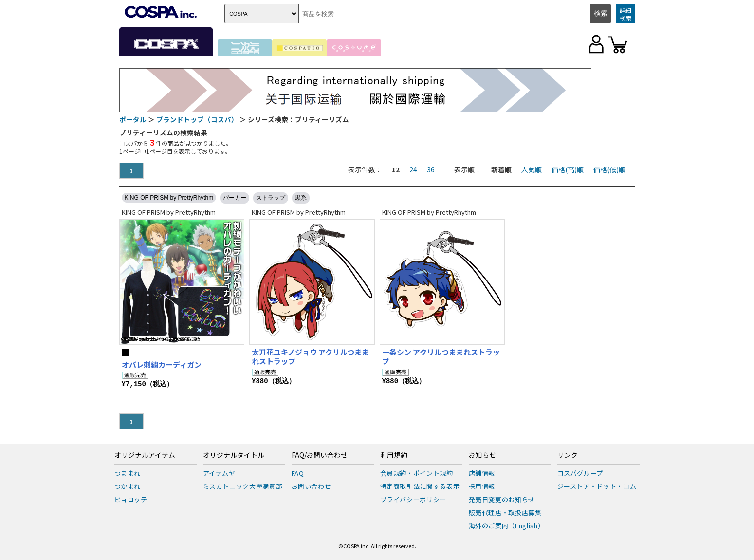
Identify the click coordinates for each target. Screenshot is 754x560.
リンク (568, 455)
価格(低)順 (609, 169)
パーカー (235, 198)
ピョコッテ (131, 499)
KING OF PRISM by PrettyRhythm (169, 198)
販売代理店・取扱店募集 (505, 513)
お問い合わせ (312, 486)
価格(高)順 (568, 169)
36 (431, 169)
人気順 (532, 169)
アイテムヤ (219, 473)
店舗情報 (482, 473)
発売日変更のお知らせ (502, 499)
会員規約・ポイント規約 (417, 473)
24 (413, 169)
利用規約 (394, 455)
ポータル (133, 119)
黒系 (301, 198)
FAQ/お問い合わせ (320, 455)
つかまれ (128, 486)
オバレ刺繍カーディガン (162, 364)
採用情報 (482, 486)
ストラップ (271, 198)
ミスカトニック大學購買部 (243, 486)
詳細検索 (625, 14)
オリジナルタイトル (234, 455)
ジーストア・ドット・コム (597, 486)
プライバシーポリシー (414, 499)
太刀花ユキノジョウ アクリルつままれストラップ (310, 357)
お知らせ (482, 455)
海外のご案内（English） (507, 526)
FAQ (298, 473)
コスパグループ (580, 473)
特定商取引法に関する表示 (420, 486)
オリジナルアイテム (145, 455)
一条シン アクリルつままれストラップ (441, 357)
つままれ (128, 473)
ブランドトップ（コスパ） (197, 119)
